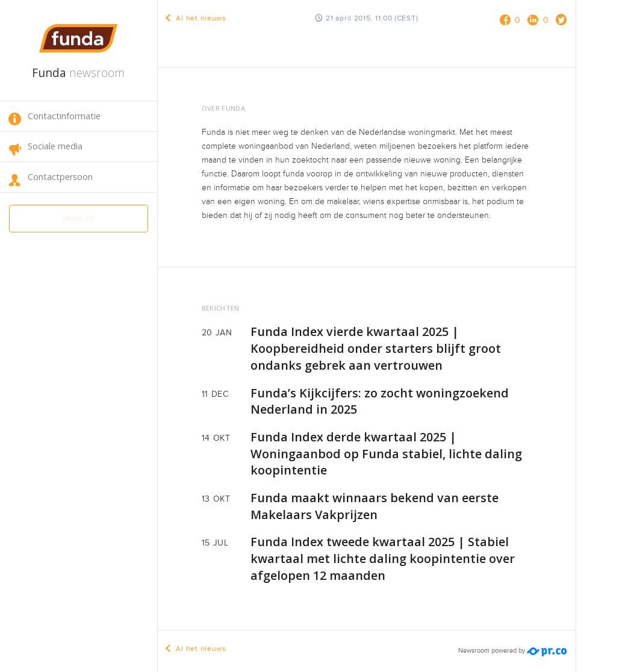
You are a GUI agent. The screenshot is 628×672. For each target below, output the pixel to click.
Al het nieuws (197, 18)
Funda (78, 73)
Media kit (78, 216)
